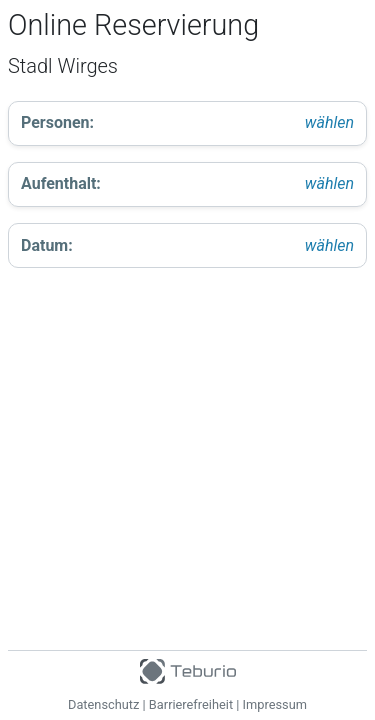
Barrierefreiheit (191, 704)
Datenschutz (103, 704)
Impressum (275, 704)
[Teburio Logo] (187, 667)
